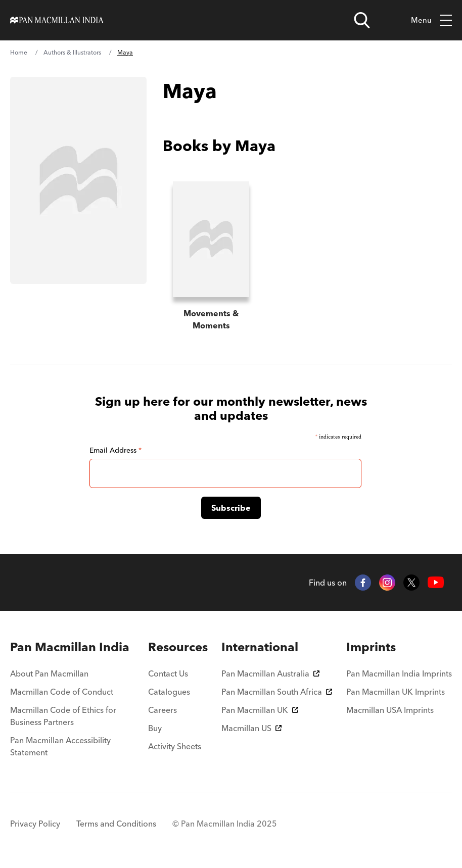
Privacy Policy (35, 824)
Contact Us (168, 673)
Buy (155, 728)
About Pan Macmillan (49, 673)
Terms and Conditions (116, 824)
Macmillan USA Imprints (390, 710)
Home (19, 52)
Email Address (115, 450)
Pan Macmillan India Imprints (399, 673)
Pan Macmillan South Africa (277, 692)
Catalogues (169, 692)
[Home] (57, 20)
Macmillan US (251, 728)
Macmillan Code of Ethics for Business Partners (63, 716)
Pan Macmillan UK (260, 710)
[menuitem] (72, 647)
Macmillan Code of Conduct (62, 692)
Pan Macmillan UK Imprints (396, 692)
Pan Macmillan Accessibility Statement (60, 746)
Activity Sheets (175, 746)
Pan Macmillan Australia (270, 673)
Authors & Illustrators (72, 52)
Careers (163, 710)
